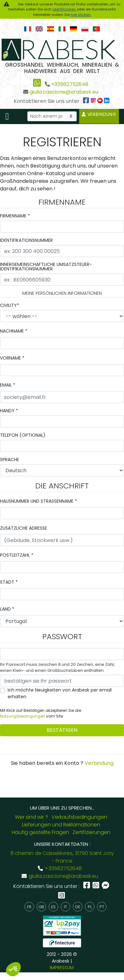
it (65, 907)
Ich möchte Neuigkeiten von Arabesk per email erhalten (60, 693)
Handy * (9, 411)
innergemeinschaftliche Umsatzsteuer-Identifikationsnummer (46, 267)
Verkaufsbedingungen (79, 817)
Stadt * (9, 582)
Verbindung (99, 114)
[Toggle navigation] (7, 116)
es (53, 907)
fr (29, 907)
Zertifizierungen (91, 832)
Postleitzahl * (17, 555)
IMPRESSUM (62, 968)
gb (41, 907)
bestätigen (62, 730)
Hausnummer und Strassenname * (38, 501)
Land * (7, 609)
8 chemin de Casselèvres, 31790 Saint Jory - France (62, 857)
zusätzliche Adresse (24, 528)
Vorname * (12, 358)
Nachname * (14, 331)
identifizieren (65, 9)
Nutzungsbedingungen (23, 716)
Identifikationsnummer (26, 240)
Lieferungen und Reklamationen (61, 825)
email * (8, 385)
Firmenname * (15, 216)
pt (102, 907)
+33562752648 (70, 84)
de (78, 907)
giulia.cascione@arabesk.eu (64, 92)
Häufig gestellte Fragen (40, 832)
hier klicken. (81, 15)
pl (90, 907)
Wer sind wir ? (31, 817)
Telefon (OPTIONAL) (23, 435)
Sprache (10, 460)
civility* (10, 305)
